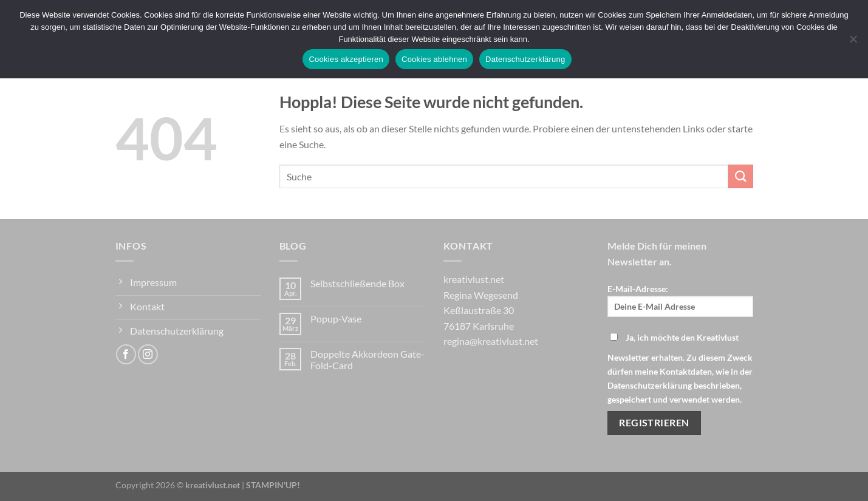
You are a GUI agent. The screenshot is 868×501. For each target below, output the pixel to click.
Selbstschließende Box (357, 283)
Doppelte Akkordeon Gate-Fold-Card (367, 360)
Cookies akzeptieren (346, 59)
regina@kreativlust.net (491, 341)
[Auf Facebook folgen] (126, 354)
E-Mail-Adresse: (680, 300)
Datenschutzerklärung (525, 59)
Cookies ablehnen (434, 59)
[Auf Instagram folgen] (148, 354)
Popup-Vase (336, 319)
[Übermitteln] (740, 176)
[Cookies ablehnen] (853, 43)
